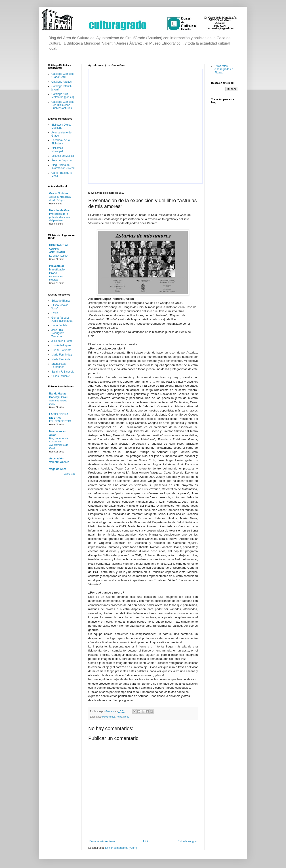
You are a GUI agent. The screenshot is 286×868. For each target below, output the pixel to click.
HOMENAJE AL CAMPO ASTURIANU (59, 249)
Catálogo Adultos (62, 82)
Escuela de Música (63, 156)
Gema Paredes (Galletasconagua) (62, 319)
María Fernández (62, 355)
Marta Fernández (62, 359)
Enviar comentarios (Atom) (121, 848)
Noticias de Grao (60, 210)
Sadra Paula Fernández (59, 365)
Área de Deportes (62, 160)
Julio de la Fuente (62, 341)
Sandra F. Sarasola (63, 372)
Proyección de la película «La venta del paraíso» (59, 217)
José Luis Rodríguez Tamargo (58, 333)
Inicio (146, 841)
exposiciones (108, 717)
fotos (119, 717)
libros (126, 717)
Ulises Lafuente (61, 376)
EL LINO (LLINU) (59, 256)
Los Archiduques (61, 345)
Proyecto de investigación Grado (58, 270)
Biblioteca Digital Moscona (61, 126)
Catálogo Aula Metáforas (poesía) (63, 96)
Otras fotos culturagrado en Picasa (224, 69)
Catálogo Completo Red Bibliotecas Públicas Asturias (63, 105)
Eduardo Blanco (61, 301)
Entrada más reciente (102, 841)
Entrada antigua (187, 841)
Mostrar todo (69, 474)
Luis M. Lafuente (61, 350)
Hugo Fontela (59, 325)
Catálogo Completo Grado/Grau (63, 75)
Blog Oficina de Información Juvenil (63, 167)
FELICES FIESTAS (60, 421)
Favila (55, 313)
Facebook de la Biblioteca (61, 142)
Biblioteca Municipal (57, 150)
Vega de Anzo (58, 469)
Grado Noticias (59, 193)
